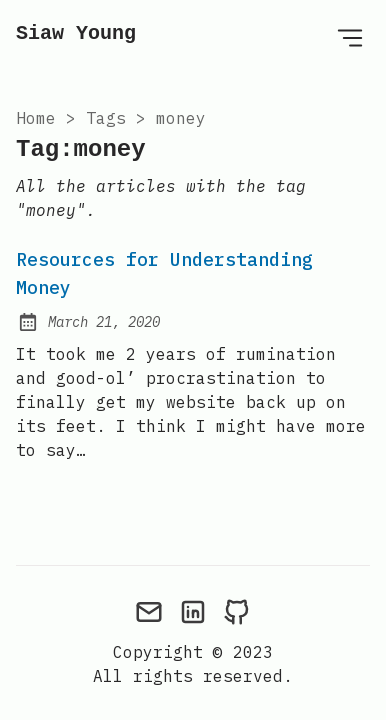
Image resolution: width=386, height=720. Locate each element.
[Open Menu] (350, 37)
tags (106, 118)
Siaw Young (76, 33)
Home (36, 118)
